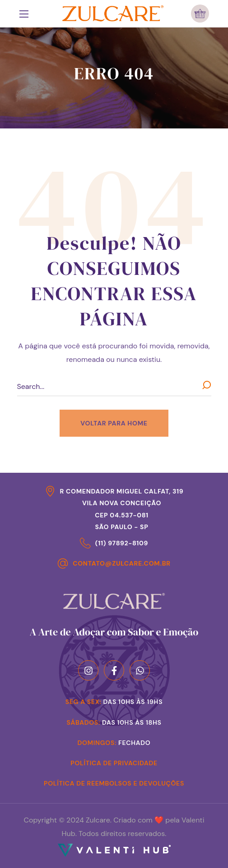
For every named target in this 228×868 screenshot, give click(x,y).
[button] (200, 14)
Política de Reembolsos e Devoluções (114, 783)
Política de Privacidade (114, 763)
